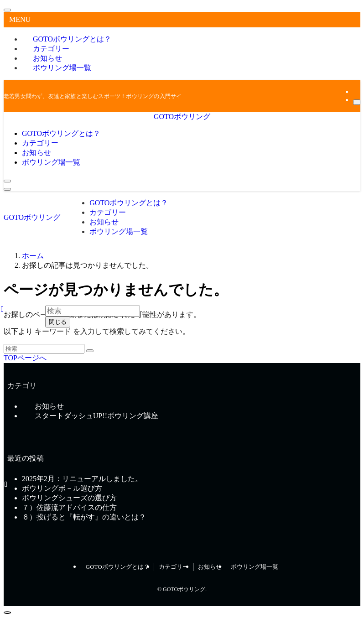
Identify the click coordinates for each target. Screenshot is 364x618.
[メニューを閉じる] (7, 10)
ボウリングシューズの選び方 (69, 498)
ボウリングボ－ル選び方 (62, 488)
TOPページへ (25, 358)
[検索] (357, 102)
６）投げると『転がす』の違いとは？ (84, 517)
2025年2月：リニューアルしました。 (82, 479)
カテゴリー (174, 567)
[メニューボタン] (7, 189)
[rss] (356, 91)
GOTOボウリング (182, 117)
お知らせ (210, 567)
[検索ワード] (44, 349)
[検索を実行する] (90, 351)
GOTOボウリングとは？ (118, 567)
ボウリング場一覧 (62, 68)
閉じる (58, 322)
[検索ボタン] (7, 181)
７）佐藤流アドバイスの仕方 (69, 507)
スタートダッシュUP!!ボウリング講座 (96, 416)
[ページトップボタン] (7, 613)
